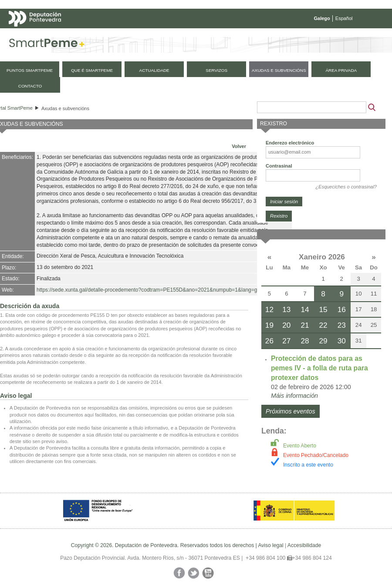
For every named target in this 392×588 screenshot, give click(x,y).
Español (344, 18)
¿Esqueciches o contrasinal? (346, 187)
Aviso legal (270, 545)
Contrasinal (279, 166)
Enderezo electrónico (290, 143)
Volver (239, 146)
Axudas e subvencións (65, 108)
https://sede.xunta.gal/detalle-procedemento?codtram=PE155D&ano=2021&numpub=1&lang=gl (147, 290)
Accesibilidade (304, 545)
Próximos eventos (291, 411)
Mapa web (95, 36)
